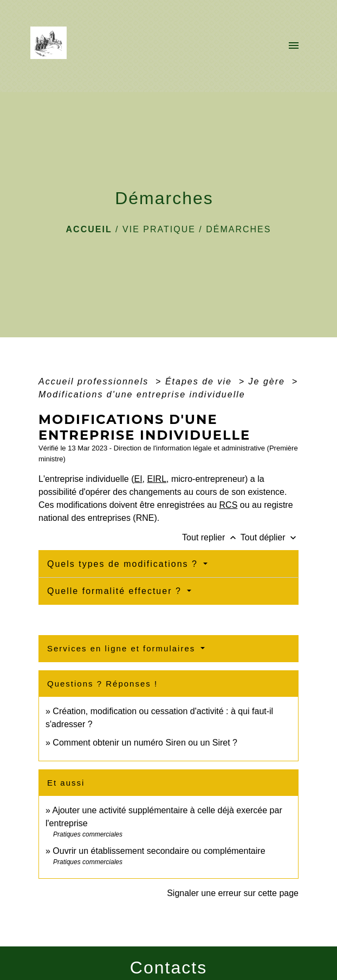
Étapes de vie (200, 381)
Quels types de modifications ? (124, 564)
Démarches (238, 229)
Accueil (89, 229)
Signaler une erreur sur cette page (233, 893)
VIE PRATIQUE (159, 229)
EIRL (157, 479)
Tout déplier (270, 537)
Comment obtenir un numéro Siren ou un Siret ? (145, 743)
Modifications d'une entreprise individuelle (142, 394)
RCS (229, 505)
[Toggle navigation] (294, 46)
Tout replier (211, 537)
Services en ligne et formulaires (123, 648)
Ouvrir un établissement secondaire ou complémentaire (159, 851)
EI (138, 479)
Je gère (269, 381)
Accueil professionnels (95, 381)
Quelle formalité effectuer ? (116, 591)
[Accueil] (52, 46)
